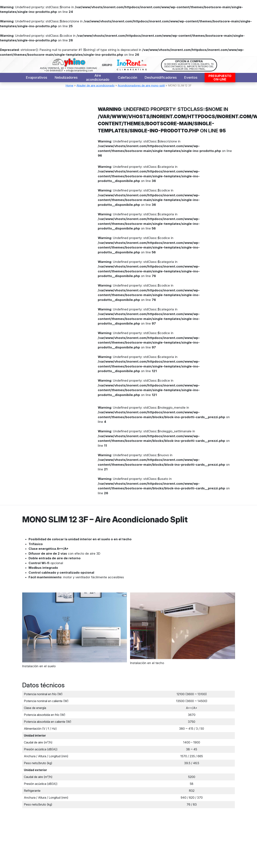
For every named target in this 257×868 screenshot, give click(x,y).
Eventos (191, 77)
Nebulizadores (66, 77)
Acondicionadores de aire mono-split (141, 86)
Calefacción (127, 77)
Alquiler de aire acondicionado (96, 86)
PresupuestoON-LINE (220, 78)
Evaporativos (37, 77)
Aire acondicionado (98, 77)
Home (69, 86)
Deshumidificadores (161, 77)
